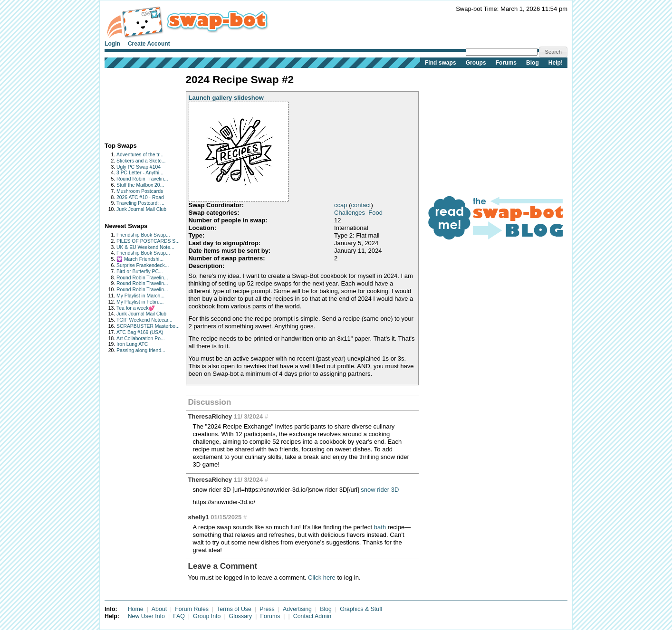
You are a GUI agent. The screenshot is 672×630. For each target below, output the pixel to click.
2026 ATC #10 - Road (140, 197)
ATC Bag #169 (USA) (140, 332)
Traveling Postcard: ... (140, 203)
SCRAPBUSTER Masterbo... (148, 326)
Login (112, 44)
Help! (556, 63)
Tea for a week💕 (136, 308)
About (159, 609)
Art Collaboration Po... (141, 339)
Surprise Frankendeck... (143, 265)
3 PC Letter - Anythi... (140, 173)
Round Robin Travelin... (142, 179)
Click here (322, 577)
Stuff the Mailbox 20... (140, 185)
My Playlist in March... (140, 296)
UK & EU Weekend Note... (145, 247)
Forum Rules (192, 609)
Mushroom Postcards (140, 191)
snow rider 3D (380, 490)
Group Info (207, 616)
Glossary (241, 616)
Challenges (350, 213)
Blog (533, 63)
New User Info (146, 616)
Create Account (149, 44)
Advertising (297, 609)
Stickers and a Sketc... (141, 161)
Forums (506, 63)
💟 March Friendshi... (140, 259)
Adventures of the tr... (140, 155)
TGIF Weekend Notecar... (144, 320)
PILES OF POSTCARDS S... (148, 241)
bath (380, 527)
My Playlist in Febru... (140, 302)
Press (267, 609)
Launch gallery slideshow (226, 98)
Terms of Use (234, 609)
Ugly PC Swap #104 (139, 167)
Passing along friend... (141, 350)
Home (136, 609)
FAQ (179, 616)
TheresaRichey (210, 416)
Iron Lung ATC (132, 344)
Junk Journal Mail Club (141, 209)
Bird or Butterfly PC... (140, 272)
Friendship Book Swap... (143, 235)
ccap (341, 205)
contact (361, 205)
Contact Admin (312, 616)
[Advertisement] (134, 103)
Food (375, 213)
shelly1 (199, 517)
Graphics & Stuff (361, 609)
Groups (476, 63)
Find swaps (441, 63)
